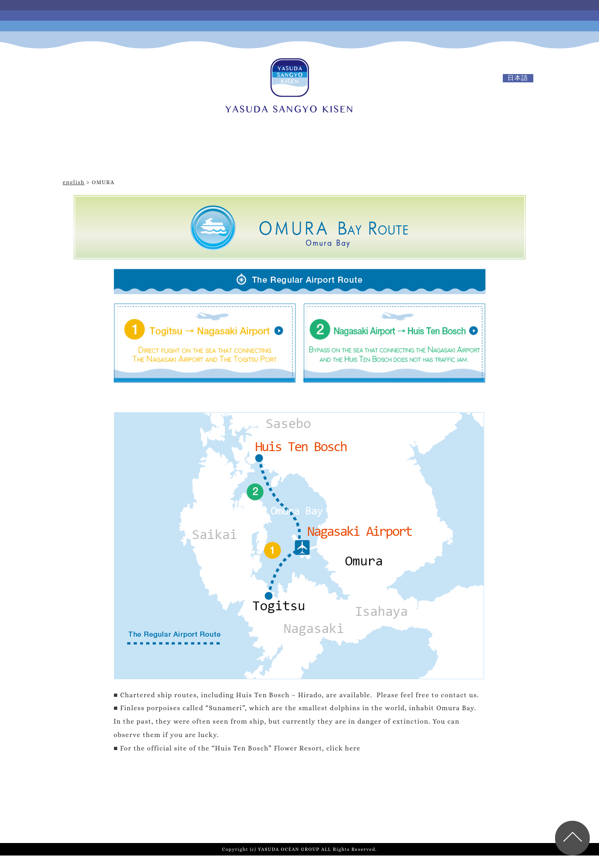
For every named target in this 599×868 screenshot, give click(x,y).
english (74, 182)
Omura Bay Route (303, 155)
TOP (142, 155)
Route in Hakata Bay (461, 155)
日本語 (518, 78)
